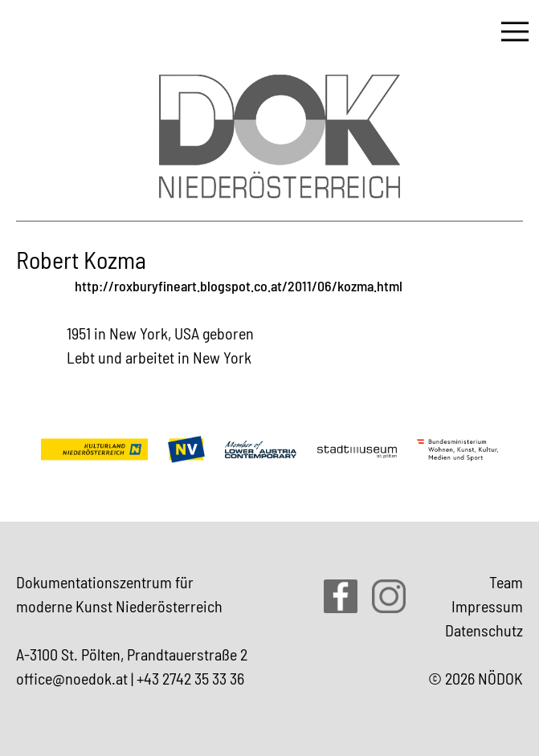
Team (506, 582)
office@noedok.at (72, 678)
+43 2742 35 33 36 (190, 678)
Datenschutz (484, 630)
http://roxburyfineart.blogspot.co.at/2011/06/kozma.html (239, 286)
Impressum (487, 606)
